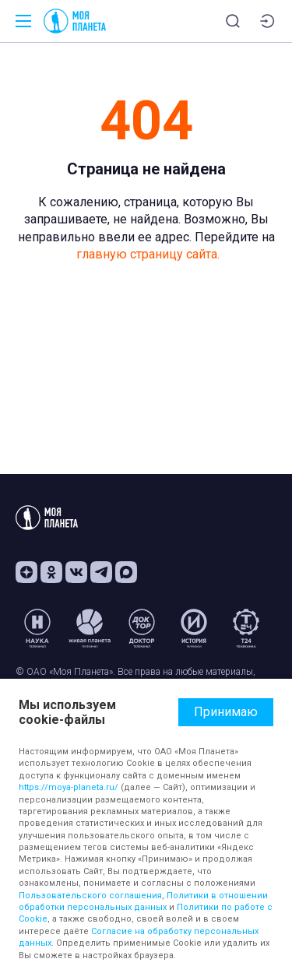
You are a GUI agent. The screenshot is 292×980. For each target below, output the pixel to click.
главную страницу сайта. (148, 254)
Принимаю (226, 712)
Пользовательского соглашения (90, 896)
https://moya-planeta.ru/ (69, 787)
